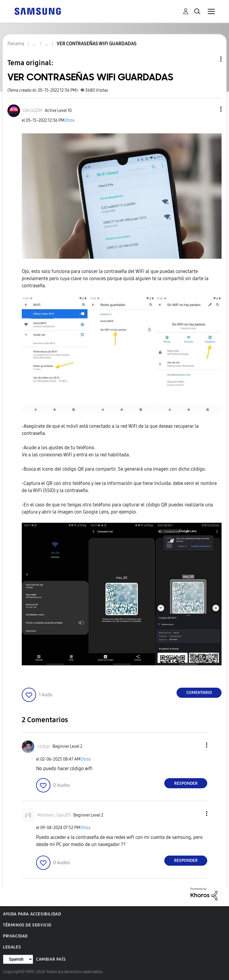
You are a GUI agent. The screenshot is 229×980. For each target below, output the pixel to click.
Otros (69, 120)
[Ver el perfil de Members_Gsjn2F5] (54, 815)
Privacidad (15, 936)
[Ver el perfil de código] (44, 746)
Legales (12, 947)
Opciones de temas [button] (211, 59)
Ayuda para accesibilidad (32, 914)
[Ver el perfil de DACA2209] (33, 111)
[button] (211, 109)
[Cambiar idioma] (18, 959)
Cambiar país (51, 959)
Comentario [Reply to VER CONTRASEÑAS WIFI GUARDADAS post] (199, 693)
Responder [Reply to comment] (186, 783)
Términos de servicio (27, 925)
